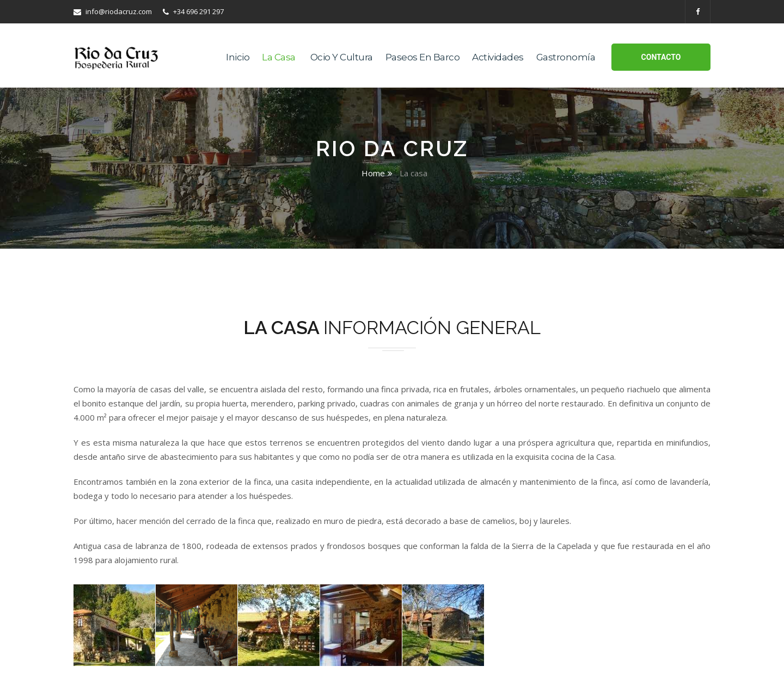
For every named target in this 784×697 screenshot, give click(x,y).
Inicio (238, 57)
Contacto (661, 57)
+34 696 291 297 (193, 11)
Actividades (498, 57)
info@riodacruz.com (113, 11)
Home (373, 173)
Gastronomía (566, 57)
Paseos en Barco (423, 57)
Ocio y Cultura (342, 57)
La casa (279, 57)
